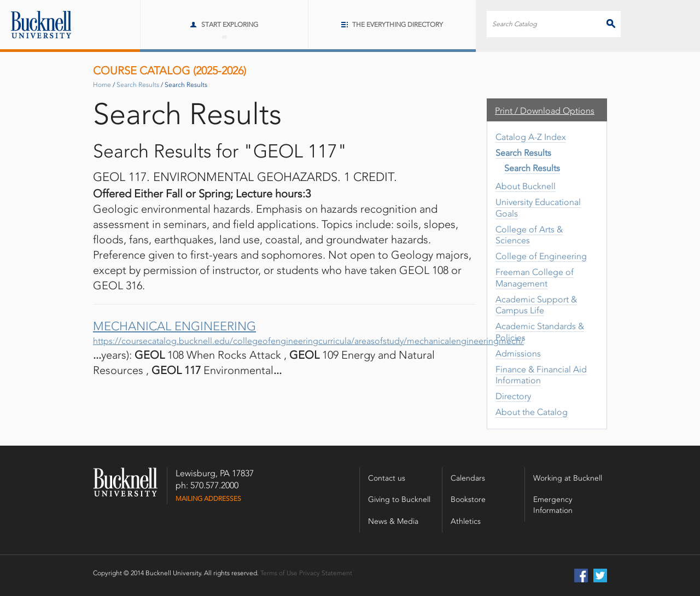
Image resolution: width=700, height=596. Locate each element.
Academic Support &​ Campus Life (536, 305)
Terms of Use (279, 573)
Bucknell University (36, 25)
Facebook (581, 575)
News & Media (393, 521)
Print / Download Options (545, 111)
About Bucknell (526, 186)
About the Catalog (532, 412)
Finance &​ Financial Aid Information (541, 375)
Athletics (466, 521)
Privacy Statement (326, 573)
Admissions (518, 353)
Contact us (387, 478)
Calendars (468, 478)
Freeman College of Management (535, 278)
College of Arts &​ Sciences (529, 235)
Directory (513, 396)
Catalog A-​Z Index (531, 137)
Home (102, 85)
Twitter (600, 575)
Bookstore (468, 499)
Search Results (138, 85)
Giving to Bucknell (399, 499)
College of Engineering (541, 256)
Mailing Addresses (208, 499)
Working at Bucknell (568, 478)
